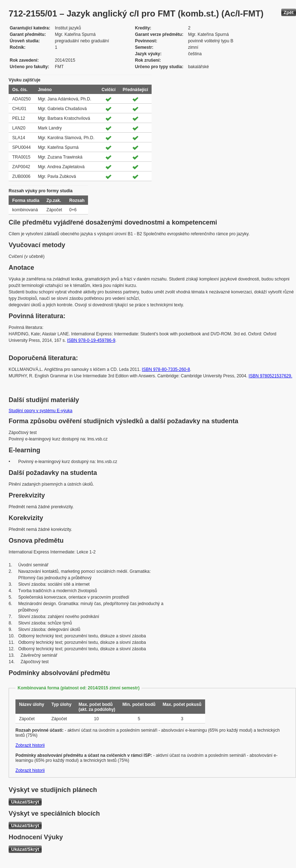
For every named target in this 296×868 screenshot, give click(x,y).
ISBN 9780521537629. (270, 376)
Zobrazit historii (30, 745)
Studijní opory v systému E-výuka (40, 411)
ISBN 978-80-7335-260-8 (166, 369)
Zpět (289, 12)
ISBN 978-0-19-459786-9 (91, 340)
